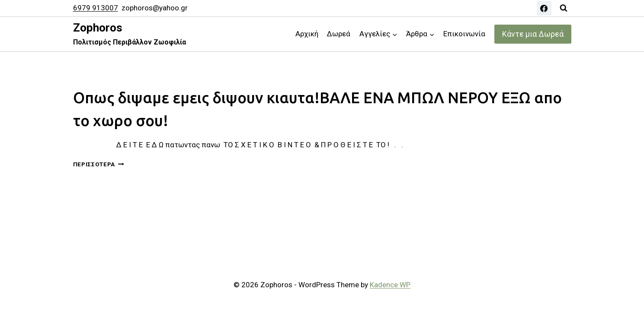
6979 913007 (96, 8)
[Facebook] (544, 8)
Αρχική (307, 34)
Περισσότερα (99, 164)
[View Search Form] (564, 8)
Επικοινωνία (464, 34)
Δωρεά (339, 34)
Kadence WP (390, 285)
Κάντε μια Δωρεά (533, 34)
